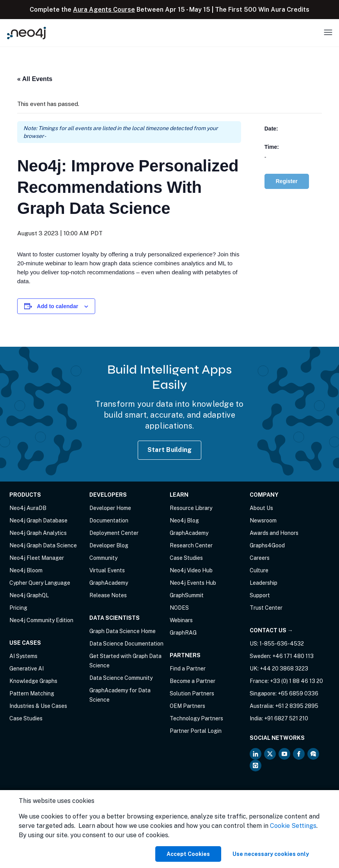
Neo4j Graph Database (38, 520)
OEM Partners (187, 706)
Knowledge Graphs (33, 681)
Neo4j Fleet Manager (37, 558)
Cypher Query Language (40, 583)
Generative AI (27, 669)
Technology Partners (196, 718)
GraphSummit (187, 595)
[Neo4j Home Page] (27, 33)
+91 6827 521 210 (286, 718)
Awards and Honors (274, 533)
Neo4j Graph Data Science (43, 545)
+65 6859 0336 (298, 693)
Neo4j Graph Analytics (38, 533)
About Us (261, 508)
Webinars (181, 620)
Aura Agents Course (104, 10)
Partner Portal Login (196, 731)
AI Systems (23, 656)
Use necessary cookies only (271, 854)
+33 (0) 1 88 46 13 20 (296, 681)
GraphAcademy (109, 583)
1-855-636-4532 (282, 644)
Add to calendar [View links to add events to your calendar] (58, 306)
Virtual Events (107, 570)
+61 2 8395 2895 (297, 706)
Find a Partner (188, 669)
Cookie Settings (293, 826)
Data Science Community (121, 678)
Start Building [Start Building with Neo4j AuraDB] (170, 450)
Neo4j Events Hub (193, 583)
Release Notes (108, 595)
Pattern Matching (32, 693)
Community (103, 558)
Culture (259, 570)
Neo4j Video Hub (191, 570)
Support (260, 595)
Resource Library (191, 508)
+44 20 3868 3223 (284, 669)
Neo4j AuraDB (28, 508)
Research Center (191, 545)
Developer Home (110, 508)
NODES (179, 608)
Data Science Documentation (126, 644)
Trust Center (266, 608)
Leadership (264, 583)
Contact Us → (271, 630)
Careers (260, 558)
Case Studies (26, 718)
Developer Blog (109, 545)
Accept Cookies (188, 854)
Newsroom (263, 520)
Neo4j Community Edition (41, 620)
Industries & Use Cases (38, 706)
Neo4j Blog (184, 520)
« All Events (35, 79)
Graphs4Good (267, 545)
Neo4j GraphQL (29, 595)
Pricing (18, 608)
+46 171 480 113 (293, 656)
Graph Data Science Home (122, 631)
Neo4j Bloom (26, 570)
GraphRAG (183, 633)
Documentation (109, 520)
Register (287, 181)
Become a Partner (193, 681)
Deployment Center (114, 533)
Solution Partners (192, 693)
